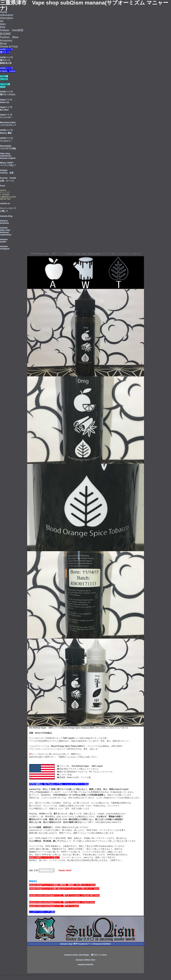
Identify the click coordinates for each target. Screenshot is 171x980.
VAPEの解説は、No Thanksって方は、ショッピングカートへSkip (59, 784)
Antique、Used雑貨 (12, 30)
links (3, 27)
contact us (5, 203)
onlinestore (7, 15)
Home (4, 12)
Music (4, 44)
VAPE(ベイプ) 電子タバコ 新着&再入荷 (6, 60)
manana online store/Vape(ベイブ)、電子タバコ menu (54, 906)
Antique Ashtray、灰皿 (7, 172)
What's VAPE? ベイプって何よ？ (8, 164)
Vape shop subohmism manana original (8, 156)
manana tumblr (4, 241)
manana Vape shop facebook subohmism (6, 231)
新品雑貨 (5, 34)
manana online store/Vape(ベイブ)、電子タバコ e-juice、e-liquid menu (62, 902)
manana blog (6, 216)
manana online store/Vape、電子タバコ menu (85, 955)
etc (2, 21)
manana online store (85, 960)
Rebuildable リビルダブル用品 (8, 147)
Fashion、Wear (9, 37)
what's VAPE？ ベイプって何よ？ (44, 857)
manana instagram (5, 248)
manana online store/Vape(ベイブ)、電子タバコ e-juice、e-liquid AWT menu (64, 895)
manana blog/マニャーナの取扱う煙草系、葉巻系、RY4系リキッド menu (62, 885)
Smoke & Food (9, 47)
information (7, 18)
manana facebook (4, 222)
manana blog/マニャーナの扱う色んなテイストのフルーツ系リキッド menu (64, 889)
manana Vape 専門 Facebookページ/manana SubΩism (85, 944)
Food (2, 186)
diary (3, 24)
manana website (85, 965)
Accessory (6, 41)
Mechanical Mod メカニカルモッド (8, 124)
